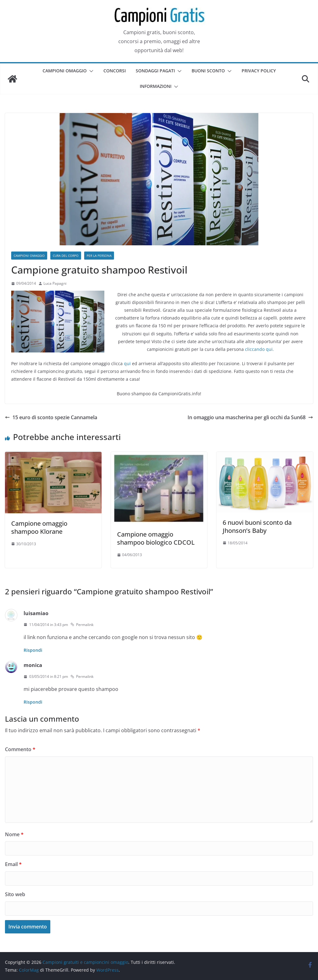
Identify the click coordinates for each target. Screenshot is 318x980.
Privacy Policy (259, 71)
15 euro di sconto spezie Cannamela (51, 417)
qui (127, 363)
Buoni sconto (208, 71)
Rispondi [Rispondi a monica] (33, 702)
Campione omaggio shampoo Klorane (39, 527)
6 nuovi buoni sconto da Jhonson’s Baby (257, 526)
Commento (20, 749)
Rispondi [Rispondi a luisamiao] (33, 650)
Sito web (15, 894)
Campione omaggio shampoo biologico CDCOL (156, 538)
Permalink (82, 625)
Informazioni (156, 86)
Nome (14, 834)
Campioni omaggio (65, 71)
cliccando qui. (259, 349)
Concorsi (115, 71)
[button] (90, 71)
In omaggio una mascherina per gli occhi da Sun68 (250, 417)
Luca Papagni (55, 283)
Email (13, 864)
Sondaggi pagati (155, 71)
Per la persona (99, 256)
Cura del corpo (66, 256)
